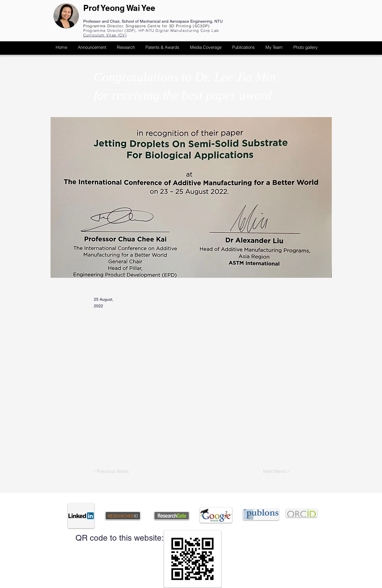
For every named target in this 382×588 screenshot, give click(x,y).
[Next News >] (275, 471)
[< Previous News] (113, 471)
